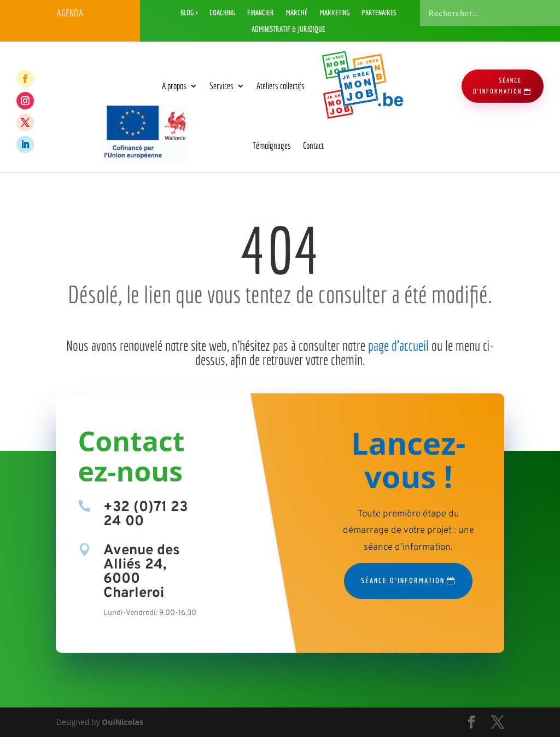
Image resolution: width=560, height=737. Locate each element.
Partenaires (379, 13)
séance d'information (497, 86)
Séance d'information (403, 581)
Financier (261, 13)
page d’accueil (398, 345)
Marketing (335, 13)
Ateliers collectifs (281, 86)
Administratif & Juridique (288, 29)
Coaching (222, 13)
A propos (174, 86)
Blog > (189, 13)
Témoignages (272, 145)
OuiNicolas (122, 722)
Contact (313, 145)
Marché (297, 13)
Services (221, 86)
